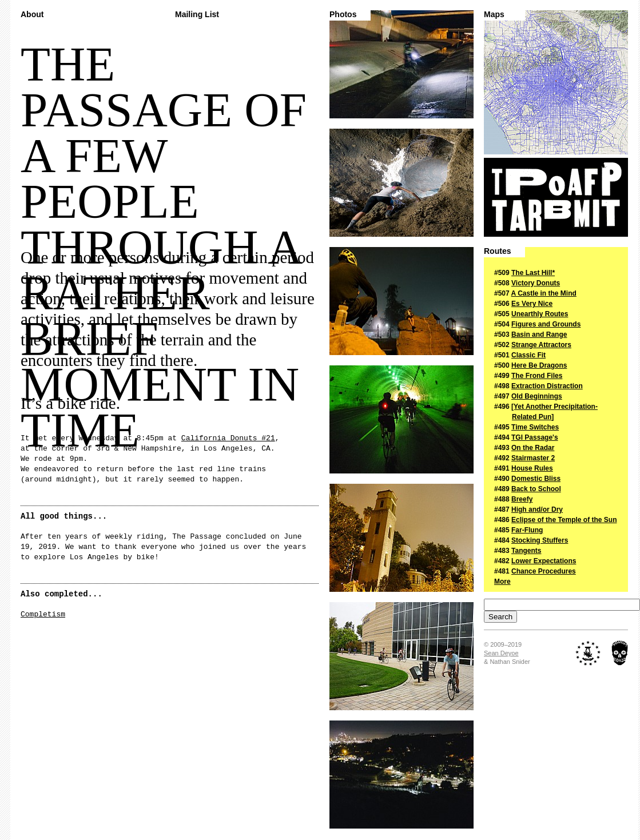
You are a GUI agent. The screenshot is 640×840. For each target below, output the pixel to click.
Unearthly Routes (540, 314)
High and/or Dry (537, 509)
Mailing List (197, 15)
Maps (494, 15)
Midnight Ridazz (620, 653)
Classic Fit (528, 355)
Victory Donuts (536, 283)
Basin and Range (539, 335)
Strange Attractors (541, 345)
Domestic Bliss (536, 479)
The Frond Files (537, 376)
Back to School (536, 489)
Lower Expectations (544, 561)
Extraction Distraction (547, 386)
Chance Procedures (544, 571)
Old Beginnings (537, 396)
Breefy (522, 499)
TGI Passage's (535, 437)
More (502, 582)
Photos (343, 15)
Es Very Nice (532, 304)
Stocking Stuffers (540, 540)
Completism (43, 614)
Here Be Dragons (539, 365)
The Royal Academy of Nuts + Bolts (588, 653)
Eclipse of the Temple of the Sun (564, 520)
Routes (497, 251)
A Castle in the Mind (544, 293)
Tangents (526, 551)
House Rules (532, 468)
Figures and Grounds (546, 324)
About (32, 15)
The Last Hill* (533, 273)
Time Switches (535, 427)
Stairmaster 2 (533, 458)
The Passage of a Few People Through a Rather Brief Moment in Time (556, 197)
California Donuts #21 (228, 438)
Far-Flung (527, 530)
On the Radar (533, 448)
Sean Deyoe (501, 653)
